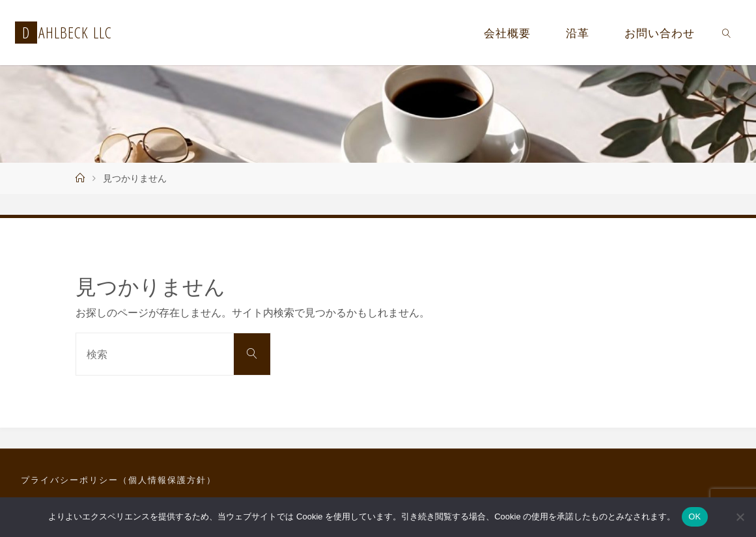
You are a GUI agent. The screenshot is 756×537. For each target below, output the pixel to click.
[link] (727, 33)
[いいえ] (740, 517)
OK (694, 516)
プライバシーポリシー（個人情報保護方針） (119, 480)
